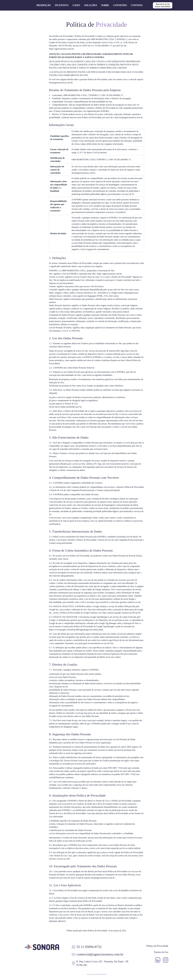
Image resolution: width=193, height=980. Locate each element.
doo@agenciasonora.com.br (61, 83)
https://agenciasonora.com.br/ (62, 49)
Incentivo (62, 5)
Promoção (44, 5)
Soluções (91, 5)
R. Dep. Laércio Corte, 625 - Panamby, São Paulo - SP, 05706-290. (102, 963)
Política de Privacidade (157, 946)
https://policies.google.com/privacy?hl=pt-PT (121, 613)
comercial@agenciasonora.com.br (100, 954)
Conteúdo (120, 5)
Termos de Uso (161, 952)
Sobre (105, 5)
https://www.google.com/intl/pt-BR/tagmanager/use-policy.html (76, 630)
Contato (137, 5)
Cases (76, 5)
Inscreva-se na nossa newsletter (163, 5)
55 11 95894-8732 (89, 947)
